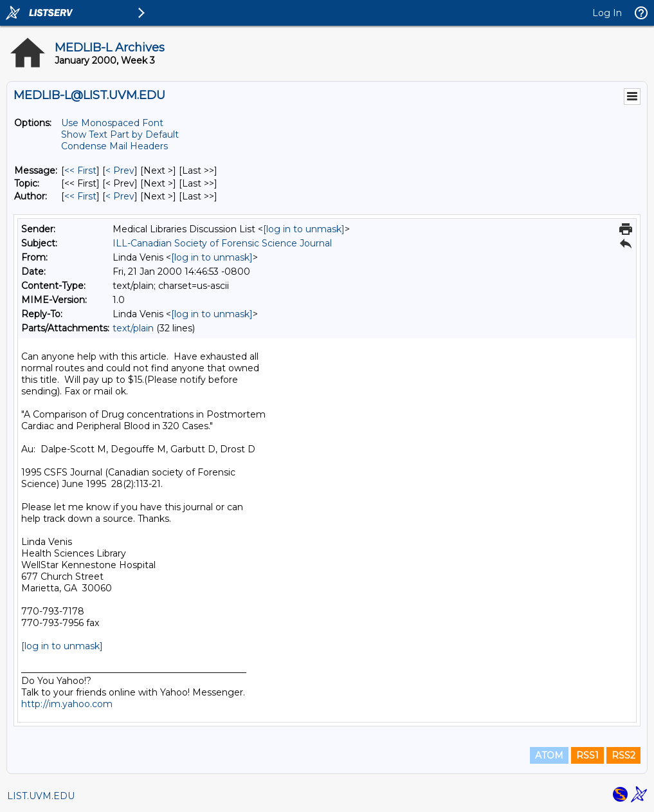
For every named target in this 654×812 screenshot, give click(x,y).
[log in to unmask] (304, 229)
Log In (607, 13)
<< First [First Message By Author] (80, 196)
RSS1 (587, 755)
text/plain (133, 328)
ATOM (549, 755)
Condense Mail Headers (114, 146)
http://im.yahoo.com (67, 704)
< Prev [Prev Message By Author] (120, 196)
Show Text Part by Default (120, 134)
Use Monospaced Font (112, 123)
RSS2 (623, 755)
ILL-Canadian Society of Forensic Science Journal (222, 243)
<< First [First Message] (80, 171)
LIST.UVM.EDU (41, 796)
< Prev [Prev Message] (120, 171)
